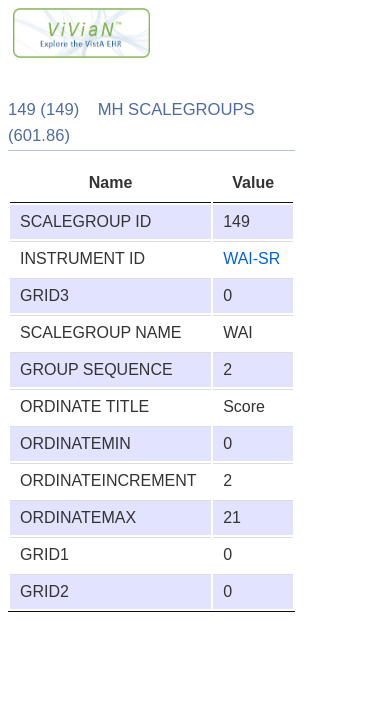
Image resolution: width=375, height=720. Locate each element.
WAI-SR (251, 258)
